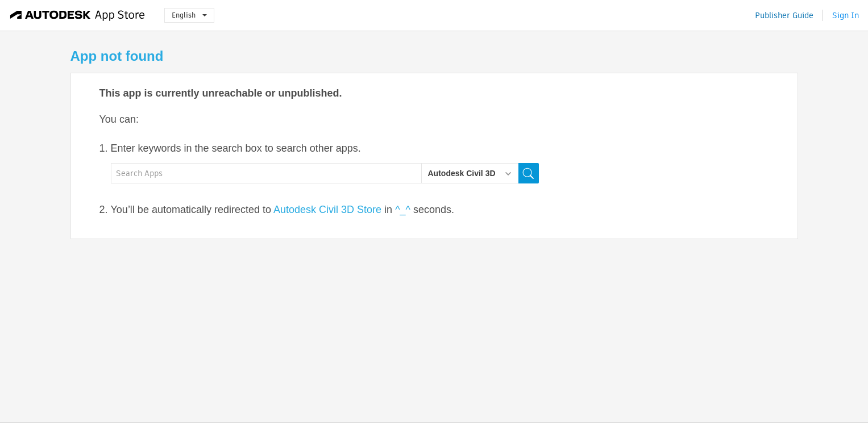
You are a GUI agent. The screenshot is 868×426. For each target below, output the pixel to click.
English (189, 15)
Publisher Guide (784, 15)
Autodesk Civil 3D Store (327, 210)
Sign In (846, 15)
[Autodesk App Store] (78, 15)
